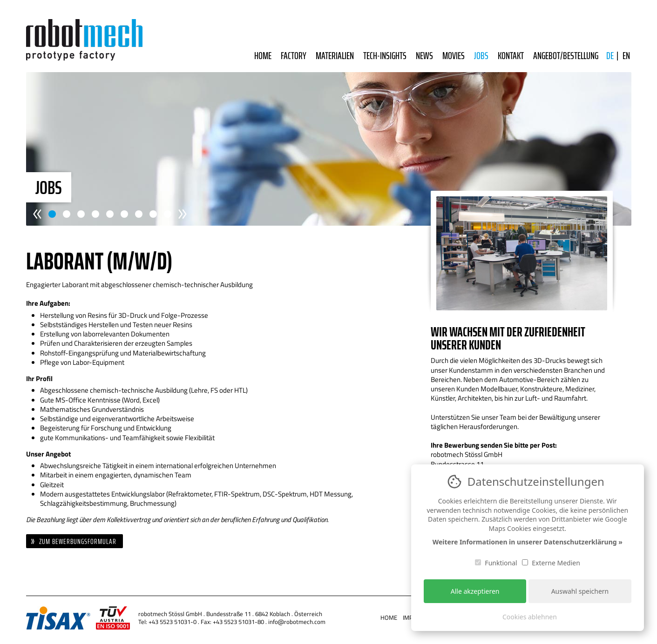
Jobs (481, 56)
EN (626, 56)
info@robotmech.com (297, 622)
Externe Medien (551, 563)
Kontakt (511, 56)
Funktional (496, 563)
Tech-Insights (385, 56)
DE (610, 56)
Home (263, 56)
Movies (454, 56)
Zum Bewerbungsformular (78, 541)
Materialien (335, 56)
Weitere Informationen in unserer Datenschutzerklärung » (528, 542)
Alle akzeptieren (475, 591)
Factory (294, 56)
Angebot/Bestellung (566, 56)
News (424, 56)
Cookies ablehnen (530, 617)
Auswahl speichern (580, 591)
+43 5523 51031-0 (173, 622)
